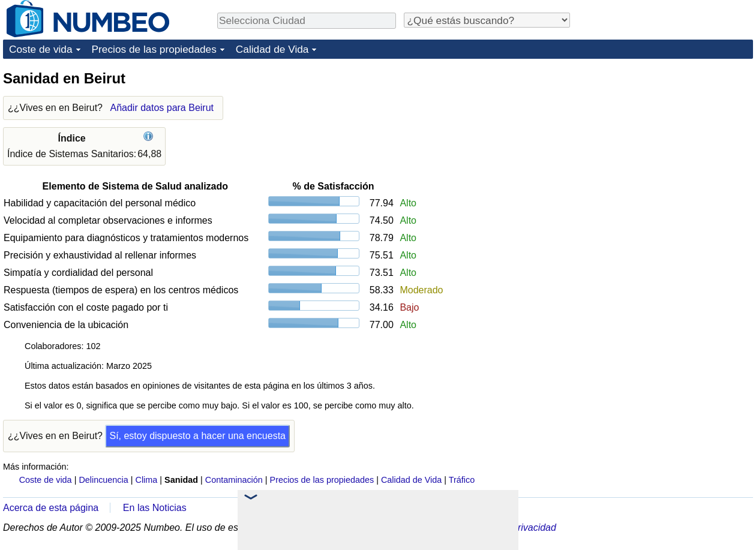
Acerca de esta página (51, 508)
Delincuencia (103, 480)
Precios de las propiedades (154, 49)
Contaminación (234, 480)
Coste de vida (41, 49)
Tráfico (462, 480)
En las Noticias (155, 508)
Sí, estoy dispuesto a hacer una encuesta (197, 436)
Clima (147, 480)
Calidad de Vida (272, 49)
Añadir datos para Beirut (162, 108)
